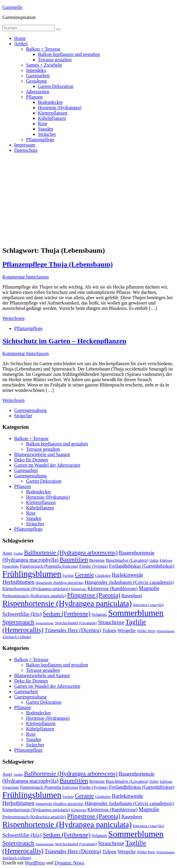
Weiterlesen (13, 318)
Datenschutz (26, 150)
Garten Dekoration (56, 86)
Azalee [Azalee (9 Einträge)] (18, 553)
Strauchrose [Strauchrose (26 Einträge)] (111, 622)
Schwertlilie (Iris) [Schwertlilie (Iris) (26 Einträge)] (22, 614)
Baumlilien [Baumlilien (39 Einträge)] (74, 560)
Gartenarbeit (38, 76)
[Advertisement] (89, 199)
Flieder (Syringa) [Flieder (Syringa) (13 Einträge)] (94, 566)
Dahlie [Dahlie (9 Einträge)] (154, 561)
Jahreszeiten (38, 92)
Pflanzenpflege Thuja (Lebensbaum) (58, 264)
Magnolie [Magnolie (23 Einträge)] (149, 588)
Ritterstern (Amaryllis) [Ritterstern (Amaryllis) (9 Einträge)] (148, 605)
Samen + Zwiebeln (44, 65)
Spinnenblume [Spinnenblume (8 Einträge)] (45, 623)
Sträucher (47, 134)
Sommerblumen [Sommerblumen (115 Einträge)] (136, 613)
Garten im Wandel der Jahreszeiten (47, 465)
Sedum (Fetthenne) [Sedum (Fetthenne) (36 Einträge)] (67, 614)
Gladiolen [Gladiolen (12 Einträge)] (103, 575)
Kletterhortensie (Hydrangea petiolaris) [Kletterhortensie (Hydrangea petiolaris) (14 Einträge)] (36, 589)
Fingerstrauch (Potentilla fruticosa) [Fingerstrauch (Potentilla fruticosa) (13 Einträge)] (49, 566)
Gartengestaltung (30, 410)
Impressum (25, 145)
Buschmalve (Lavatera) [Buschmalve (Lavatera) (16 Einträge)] (127, 560)
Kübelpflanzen (52, 118)
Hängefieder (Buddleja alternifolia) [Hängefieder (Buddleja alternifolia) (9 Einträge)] (59, 583)
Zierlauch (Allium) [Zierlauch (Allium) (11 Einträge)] (17, 637)
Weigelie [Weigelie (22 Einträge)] (127, 630)
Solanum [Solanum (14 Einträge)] (99, 614)
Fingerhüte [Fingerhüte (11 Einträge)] (11, 566)
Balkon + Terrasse (43, 49)
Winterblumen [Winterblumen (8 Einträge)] (165, 631)
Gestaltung (36, 81)
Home (20, 38)
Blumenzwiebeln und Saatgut (42, 454)
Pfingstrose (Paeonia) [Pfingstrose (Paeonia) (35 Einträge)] (94, 595)
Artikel (21, 44)
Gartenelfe (12, 7)
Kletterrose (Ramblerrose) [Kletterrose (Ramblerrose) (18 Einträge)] (112, 589)
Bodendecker (50, 102)
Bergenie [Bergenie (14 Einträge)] (97, 560)
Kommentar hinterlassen (26, 277)
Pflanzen (34, 97)
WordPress (35, 863)
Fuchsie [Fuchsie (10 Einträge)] (68, 576)
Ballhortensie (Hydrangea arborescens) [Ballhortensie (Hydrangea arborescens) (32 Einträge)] (71, 553)
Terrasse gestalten (55, 60)
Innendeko (36, 70)
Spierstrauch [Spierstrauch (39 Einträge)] (18, 622)
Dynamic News (69, 863)
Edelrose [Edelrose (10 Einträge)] (166, 561)
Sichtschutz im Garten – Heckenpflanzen (64, 341)
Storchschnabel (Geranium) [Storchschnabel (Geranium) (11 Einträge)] (76, 623)
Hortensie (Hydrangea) (60, 108)
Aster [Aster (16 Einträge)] (7, 553)
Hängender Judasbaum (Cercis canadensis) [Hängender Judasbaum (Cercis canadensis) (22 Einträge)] (129, 582)
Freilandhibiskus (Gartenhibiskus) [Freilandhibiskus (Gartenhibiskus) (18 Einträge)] (142, 566)
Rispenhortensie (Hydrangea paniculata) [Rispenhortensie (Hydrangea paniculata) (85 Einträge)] (67, 603)
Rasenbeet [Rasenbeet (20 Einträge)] (132, 596)
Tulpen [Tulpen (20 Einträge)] (109, 631)
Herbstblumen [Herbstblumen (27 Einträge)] (18, 582)
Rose (43, 124)
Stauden (46, 129)
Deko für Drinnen (31, 460)
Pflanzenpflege (40, 140)
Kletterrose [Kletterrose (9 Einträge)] (79, 589)
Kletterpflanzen (53, 113)
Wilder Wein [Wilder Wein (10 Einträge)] (146, 631)
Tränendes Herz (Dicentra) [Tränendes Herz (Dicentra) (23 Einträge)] (73, 630)
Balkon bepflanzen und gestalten (69, 54)
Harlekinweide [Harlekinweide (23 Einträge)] (127, 575)
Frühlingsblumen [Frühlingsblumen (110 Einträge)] (32, 574)
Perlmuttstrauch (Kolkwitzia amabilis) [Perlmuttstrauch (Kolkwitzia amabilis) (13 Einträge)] (34, 596)
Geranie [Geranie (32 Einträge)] (84, 575)
